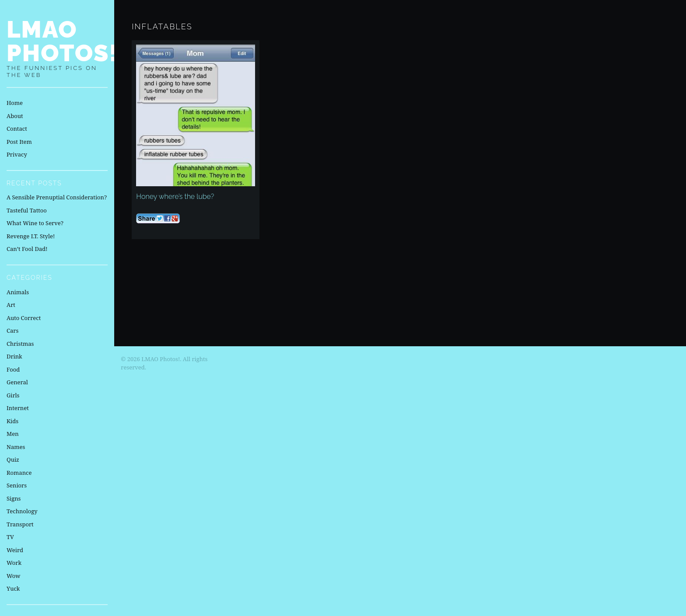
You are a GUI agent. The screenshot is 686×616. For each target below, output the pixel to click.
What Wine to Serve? (35, 223)
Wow (14, 576)
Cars (12, 331)
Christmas (20, 344)
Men (13, 434)
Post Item (19, 142)
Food (13, 369)
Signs (14, 498)
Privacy (17, 154)
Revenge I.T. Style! (31, 236)
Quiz (13, 459)
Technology (22, 511)
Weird (15, 550)
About (15, 116)
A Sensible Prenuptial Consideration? (57, 197)
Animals (18, 292)
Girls (13, 395)
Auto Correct (24, 318)
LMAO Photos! (63, 41)
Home (15, 103)
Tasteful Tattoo (27, 210)
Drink (14, 356)
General (17, 382)
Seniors (17, 485)
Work (14, 563)
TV (10, 537)
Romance (19, 473)
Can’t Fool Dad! (27, 249)
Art (11, 305)
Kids (12, 421)
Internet (18, 408)
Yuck (13, 588)
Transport (20, 524)
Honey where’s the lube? (175, 197)
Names (16, 447)
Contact (17, 129)
